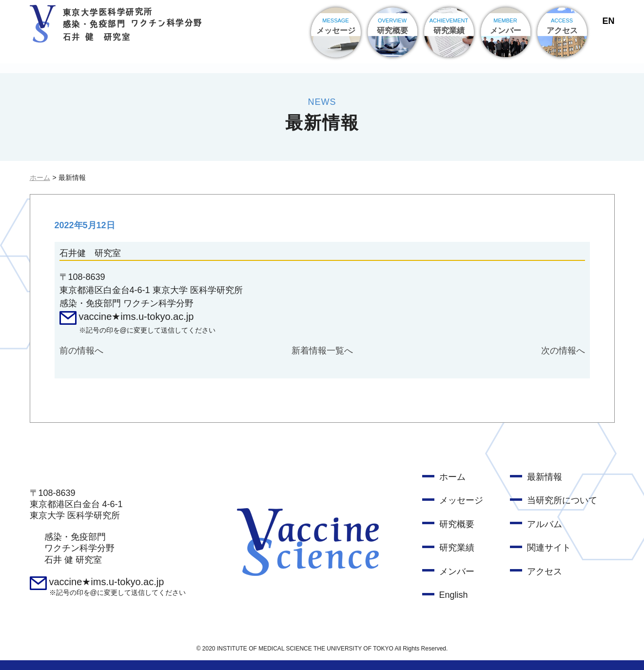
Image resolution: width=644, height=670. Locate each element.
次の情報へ (563, 351)
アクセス (545, 571)
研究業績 (457, 548)
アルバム (545, 524)
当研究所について (562, 500)
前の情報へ (81, 351)
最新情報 (545, 477)
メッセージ (461, 500)
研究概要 (457, 524)
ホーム (40, 177)
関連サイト (549, 548)
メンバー (457, 571)
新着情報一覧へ (322, 351)
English (454, 595)
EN (608, 21)
